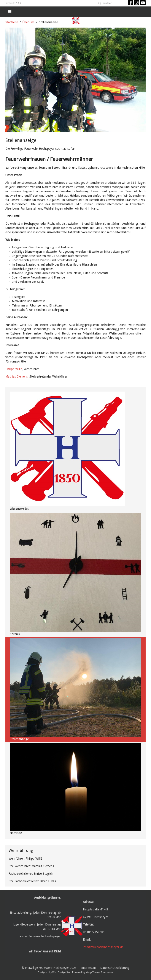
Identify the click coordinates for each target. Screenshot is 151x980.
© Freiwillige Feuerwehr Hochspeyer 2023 (49, 968)
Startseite (12, 22)
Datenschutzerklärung (115, 968)
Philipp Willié (14, 369)
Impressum (88, 968)
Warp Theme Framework (99, 972)
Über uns (28, 22)
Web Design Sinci (62, 972)
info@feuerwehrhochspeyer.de (103, 947)
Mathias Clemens (17, 376)
